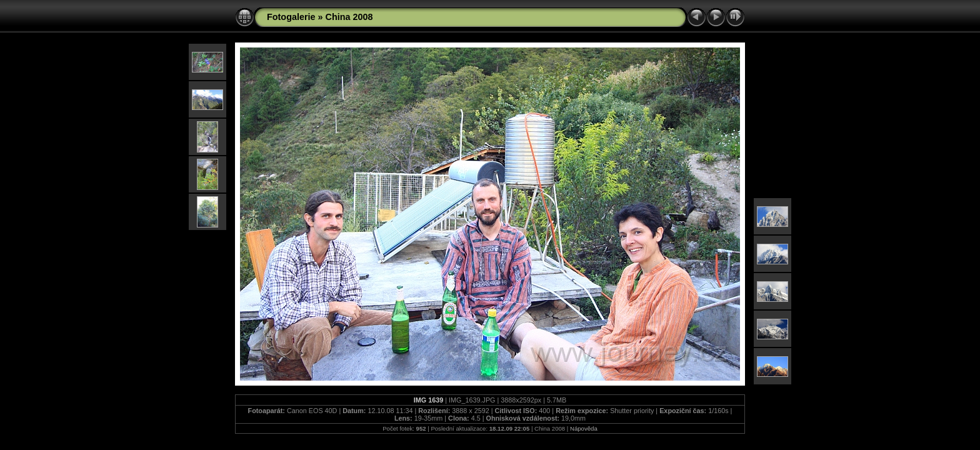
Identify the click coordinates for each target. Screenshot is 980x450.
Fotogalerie (291, 17)
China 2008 (349, 17)
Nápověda (584, 428)
